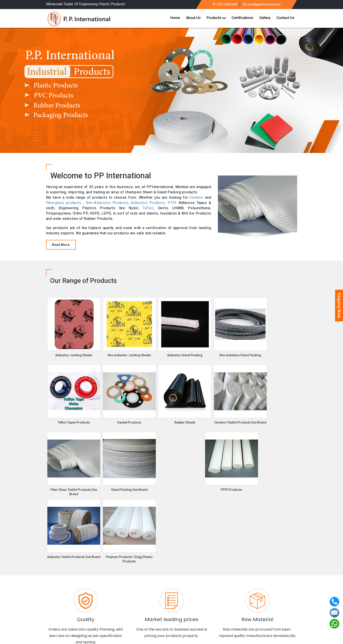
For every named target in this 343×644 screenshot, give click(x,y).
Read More (61, 245)
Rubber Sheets (183, 603)
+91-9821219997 (258, 614)
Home (115, 619)
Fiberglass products (64, 203)
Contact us (203, 619)
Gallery (181, 619)
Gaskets (159, 603)
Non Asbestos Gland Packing (176, 598)
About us (134, 619)
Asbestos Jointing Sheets (130, 592)
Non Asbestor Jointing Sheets (178, 592)
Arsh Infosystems (205, 638)
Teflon (148, 208)
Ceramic (197, 197)
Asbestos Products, (149, 203)
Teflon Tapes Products (128, 603)
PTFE (172, 203)
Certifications (158, 619)
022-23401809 (225, 4)
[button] (11, 95)
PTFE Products (212, 603)
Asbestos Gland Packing (129, 598)
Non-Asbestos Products (107, 203)
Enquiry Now (339, 306)
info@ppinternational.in (262, 4)
